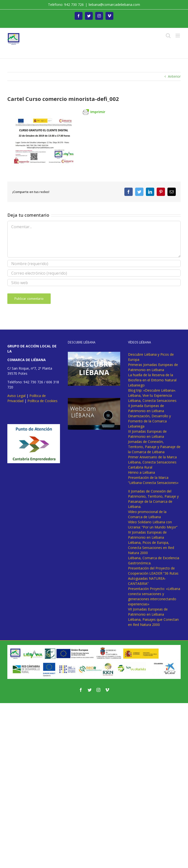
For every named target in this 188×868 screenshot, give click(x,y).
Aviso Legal (16, 396)
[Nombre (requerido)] (94, 263)
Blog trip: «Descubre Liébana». (152, 390)
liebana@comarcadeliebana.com (114, 5)
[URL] (94, 283)
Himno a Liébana (141, 472)
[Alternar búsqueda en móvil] (168, 36)
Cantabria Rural (140, 467)
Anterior (174, 76)
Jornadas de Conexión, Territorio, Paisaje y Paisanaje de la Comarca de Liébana (154, 447)
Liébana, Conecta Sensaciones (152, 401)
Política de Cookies (42, 401)
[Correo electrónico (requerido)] (94, 273)
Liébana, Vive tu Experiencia (150, 395)
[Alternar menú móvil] (178, 36)
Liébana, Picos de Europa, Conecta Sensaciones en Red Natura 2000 (151, 548)
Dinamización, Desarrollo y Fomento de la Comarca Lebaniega (149, 421)
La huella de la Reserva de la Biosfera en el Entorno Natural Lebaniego (152, 380)
